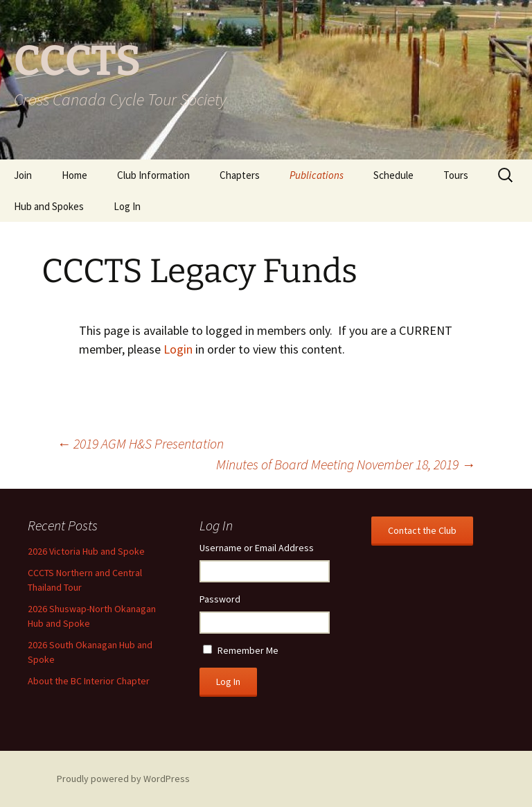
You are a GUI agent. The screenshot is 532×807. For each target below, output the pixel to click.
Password (220, 599)
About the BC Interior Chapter (89, 681)
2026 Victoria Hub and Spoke (86, 551)
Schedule (393, 175)
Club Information (153, 175)
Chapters (240, 175)
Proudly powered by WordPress (123, 779)
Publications (317, 175)
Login (178, 349)
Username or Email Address (257, 548)
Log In (127, 206)
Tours (456, 175)
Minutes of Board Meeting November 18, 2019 (346, 464)
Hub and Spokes (49, 206)
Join (23, 175)
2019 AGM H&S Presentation (140, 443)
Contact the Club (422, 530)
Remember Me (248, 650)
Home (74, 175)
